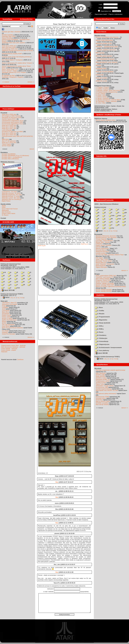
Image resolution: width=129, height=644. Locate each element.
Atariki (4, 206)
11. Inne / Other (101, 103)
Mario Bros (5, 312)
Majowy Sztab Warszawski (104, 40)
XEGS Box (99, 400)
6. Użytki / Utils (101, 95)
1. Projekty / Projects (102, 87)
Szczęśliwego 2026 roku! (10, 49)
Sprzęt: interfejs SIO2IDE (104, 290)
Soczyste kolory (101, 398)
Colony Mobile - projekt (9, 350)
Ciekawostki (100, 75)
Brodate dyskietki (7, 35)
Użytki (106, 28)
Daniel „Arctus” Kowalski (104, 245)
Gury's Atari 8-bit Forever (10, 209)
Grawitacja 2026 (101, 68)
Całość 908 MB (102, 353)
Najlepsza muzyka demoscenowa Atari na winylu (17, 50)
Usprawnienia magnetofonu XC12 (13, 121)
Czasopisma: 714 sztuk (9, 192)
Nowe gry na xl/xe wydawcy (105, 72)
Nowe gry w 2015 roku (9, 135)
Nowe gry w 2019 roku (9, 127)
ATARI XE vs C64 (101, 81)
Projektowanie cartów (103, 381)
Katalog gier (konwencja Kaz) (11, 264)
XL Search (5, 215)
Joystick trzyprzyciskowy (104, 389)
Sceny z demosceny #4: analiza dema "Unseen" (17, 63)
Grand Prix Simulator (9, 334)
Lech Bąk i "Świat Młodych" (104, 241)
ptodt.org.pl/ (42, 246)
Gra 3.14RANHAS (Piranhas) (105, 59)
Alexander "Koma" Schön (104, 261)
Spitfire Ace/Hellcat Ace (9, 320)
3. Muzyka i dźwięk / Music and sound (108, 90)
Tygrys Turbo (100, 384)
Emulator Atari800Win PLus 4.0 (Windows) (15, 156)
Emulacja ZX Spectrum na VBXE (12, 132)
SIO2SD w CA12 (101, 378)
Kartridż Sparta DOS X (9, 119)
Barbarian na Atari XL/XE (104, 43)
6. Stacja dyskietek (103, 323)
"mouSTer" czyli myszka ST (105, 277)
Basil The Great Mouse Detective (12, 328)
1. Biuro (99, 307)
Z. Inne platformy (102, 350)
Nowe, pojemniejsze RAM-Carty (106, 276)
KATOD (98, 247)
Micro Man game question (104, 56)
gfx (125, 213)
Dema (113, 28)
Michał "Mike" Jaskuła (103, 242)
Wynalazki (98, 368)
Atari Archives (6, 212)
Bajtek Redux (6, 201)
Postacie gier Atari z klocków (11, 32)
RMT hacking (100, 53)
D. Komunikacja (102, 341)
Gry (99, 28)
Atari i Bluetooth (101, 373)
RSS (30, 26)
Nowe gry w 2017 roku (9, 128)
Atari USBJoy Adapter (103, 279)
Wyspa (4, 321)
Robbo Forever (7, 315)
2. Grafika (100, 311)
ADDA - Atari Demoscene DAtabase (106, 204)
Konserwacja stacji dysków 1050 (12, 122)
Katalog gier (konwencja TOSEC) (12, 294)
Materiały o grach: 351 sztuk (11, 198)
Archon (4, 323)
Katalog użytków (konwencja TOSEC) (107, 357)
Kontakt (3, 218)
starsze (32, 149)
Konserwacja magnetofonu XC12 (12, 124)
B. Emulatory (101, 335)
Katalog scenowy (100, 207)
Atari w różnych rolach (103, 401)
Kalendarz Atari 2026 (9, 36)
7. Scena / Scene (101, 97)
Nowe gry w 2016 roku (9, 133)
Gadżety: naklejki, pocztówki (105, 283)
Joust (4, 309)
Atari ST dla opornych (9, 141)
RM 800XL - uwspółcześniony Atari (107, 47)
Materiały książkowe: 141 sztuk (12, 195)
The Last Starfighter (8, 325)
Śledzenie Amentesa (102, 252)
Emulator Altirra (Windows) (10, 159)
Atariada (98, 65)
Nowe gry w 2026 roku (9, 46)
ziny (111, 228)
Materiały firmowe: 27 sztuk (11, 196)
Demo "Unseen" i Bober (10, 71)
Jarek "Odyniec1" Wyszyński (105, 264)
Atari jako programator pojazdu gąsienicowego (110, 370)
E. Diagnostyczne (102, 344)
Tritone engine (7, 144)
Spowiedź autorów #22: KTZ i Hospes (14, 72)
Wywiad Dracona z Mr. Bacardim (106, 237)
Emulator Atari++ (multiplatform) (12, 157)
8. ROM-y (99, 329)
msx (118, 219)
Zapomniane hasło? (101, 14)
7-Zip (18, 298)
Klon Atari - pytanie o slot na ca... (106, 50)
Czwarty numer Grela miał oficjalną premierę (16, 57)
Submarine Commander (10, 304)
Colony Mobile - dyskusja (9, 349)
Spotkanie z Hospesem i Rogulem (13, 77)
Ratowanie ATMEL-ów (103, 379)
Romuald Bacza (101, 250)
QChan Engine (7, 146)
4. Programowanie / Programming (106, 92)
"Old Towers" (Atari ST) (9, 303)
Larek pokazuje (7, 130)
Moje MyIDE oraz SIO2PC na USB (107, 390)
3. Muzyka (100, 314)
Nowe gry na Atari (101, 78)
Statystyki (4, 352)
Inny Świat (5, 331)
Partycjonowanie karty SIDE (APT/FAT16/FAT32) (17, 136)
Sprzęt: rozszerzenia (102, 282)
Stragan (97, 274)
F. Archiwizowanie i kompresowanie (108, 347)
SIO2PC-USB (100, 375)
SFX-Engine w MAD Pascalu (11, 116)
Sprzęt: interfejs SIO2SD (104, 291)
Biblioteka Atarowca (7, 162)
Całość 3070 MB (8, 290)
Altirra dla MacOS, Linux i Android (106, 62)
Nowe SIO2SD (100, 376)
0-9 (4, 272)
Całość (6, 297)
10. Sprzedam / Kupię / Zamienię (106, 101)
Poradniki (4, 113)
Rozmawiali (98, 234)
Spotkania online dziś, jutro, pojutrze (13, 43)
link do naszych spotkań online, (106, 120)
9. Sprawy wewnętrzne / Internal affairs (108, 100)
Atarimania (5, 210)
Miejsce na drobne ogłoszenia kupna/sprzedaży (111, 286)
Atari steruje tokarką (102, 404)
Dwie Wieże (6, 326)
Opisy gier (4, 301)
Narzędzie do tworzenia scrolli (11, 117)
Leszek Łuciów (100, 253)
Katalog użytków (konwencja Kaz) (106, 299)
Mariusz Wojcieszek (102, 248)
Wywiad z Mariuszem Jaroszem (106, 236)
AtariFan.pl (84, 244)
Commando (6, 310)
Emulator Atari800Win (9, 154)
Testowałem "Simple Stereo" (105, 386)
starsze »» (31, 82)
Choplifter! (5, 307)
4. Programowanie (102, 317)
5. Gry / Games (101, 93)
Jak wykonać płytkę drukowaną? (106, 394)
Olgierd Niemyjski (101, 267)
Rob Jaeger (99, 258)
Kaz (57, 482)
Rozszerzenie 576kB (102, 397)
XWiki (4, 207)
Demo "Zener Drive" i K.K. (10, 69)
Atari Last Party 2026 (9, 47)
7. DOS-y (99, 326)
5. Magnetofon (101, 320)
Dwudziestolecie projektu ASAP (12, 54)
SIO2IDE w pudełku (102, 403)
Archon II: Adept (7, 318)
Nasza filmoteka (7, 38)
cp (124, 209)
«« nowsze (6, 82)
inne (17, 288)
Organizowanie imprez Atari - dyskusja (13, 345)
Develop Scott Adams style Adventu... (108, 37)
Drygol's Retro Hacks (9, 213)
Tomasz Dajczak (101, 239)
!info (112, 216)
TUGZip (22, 298)
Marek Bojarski (101, 266)
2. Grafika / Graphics (102, 89)
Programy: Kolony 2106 (103, 280)
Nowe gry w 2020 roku (9, 125)
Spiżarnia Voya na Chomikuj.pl (12, 199)
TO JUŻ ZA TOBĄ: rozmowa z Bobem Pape (110, 255)
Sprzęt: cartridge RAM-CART (105, 285)
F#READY (99, 244)
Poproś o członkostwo (116, 14)
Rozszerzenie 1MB (102, 387)
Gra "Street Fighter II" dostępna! (12, 60)
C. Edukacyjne (101, 338)
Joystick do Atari (101, 383)
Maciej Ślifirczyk (101, 262)
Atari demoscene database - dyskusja (13, 347)
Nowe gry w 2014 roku (9, 143)
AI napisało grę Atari (8, 75)
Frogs (4, 306)
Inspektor (5, 332)
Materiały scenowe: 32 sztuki (11, 193)
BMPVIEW (5, 139)
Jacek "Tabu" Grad (102, 259)
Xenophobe (6, 314)
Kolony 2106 (6, 317)
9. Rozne (99, 332)
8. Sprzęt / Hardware (102, 98)
